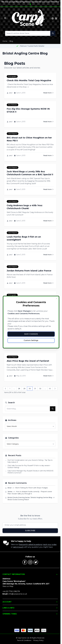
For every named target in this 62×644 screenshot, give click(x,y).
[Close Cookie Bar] (57, 298)
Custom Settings (31, 340)
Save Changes (31, 334)
